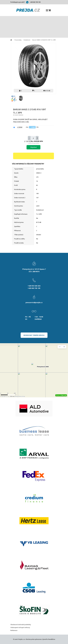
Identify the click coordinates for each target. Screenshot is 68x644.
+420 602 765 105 (35, 2)
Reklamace (14, 630)
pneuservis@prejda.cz (34, 302)
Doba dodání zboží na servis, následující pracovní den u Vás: (30, 121)
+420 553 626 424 (34, 286)
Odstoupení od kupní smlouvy (20, 627)
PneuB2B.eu (52, 639)
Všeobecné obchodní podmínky (21, 625)
